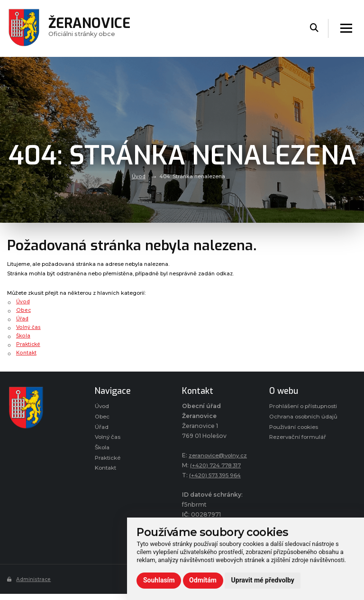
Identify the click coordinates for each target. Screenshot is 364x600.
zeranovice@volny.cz (213, 465)
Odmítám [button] (203, 580)
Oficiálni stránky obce (91, 28)
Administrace (30, 589)
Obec (23, 310)
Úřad (23, 318)
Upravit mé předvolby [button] (263, 580)
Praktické (29, 344)
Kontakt (27, 353)
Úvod (139, 176)
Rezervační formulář (299, 459)
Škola (23, 336)
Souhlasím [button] (159, 580)
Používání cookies (296, 448)
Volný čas (28, 327)
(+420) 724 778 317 (218, 475)
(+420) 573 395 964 (218, 485)
